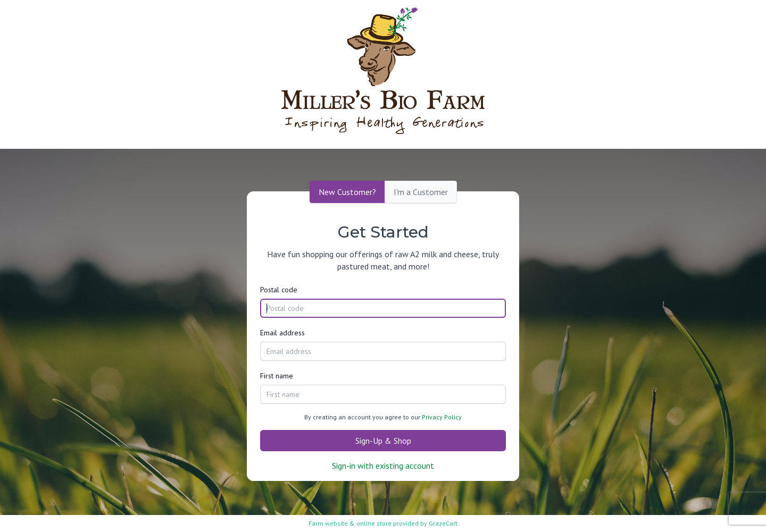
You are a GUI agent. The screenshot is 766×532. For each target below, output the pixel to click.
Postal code (279, 290)
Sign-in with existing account (383, 466)
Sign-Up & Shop (383, 441)
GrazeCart (443, 523)
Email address (282, 333)
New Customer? (347, 192)
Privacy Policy (442, 417)
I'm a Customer (421, 192)
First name (277, 376)
